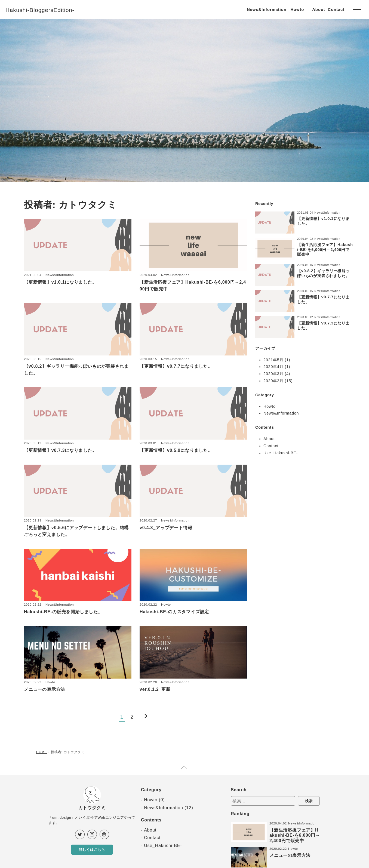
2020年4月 (273, 367)
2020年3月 (273, 374)
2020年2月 (273, 381)
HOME (41, 752)
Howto (297, 9)
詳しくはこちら (92, 850)
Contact (336, 9)
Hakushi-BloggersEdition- (46, 10)
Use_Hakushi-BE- (281, 453)
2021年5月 (273, 360)
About (319, 9)
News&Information (267, 9)
